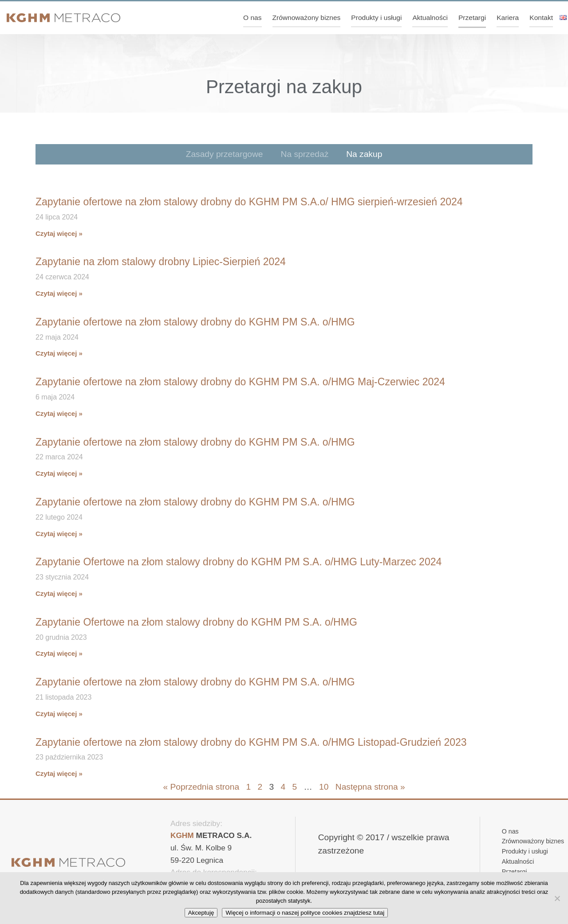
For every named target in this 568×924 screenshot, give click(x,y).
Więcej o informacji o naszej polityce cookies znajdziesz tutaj (305, 913)
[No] (557, 898)
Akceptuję (201, 913)
